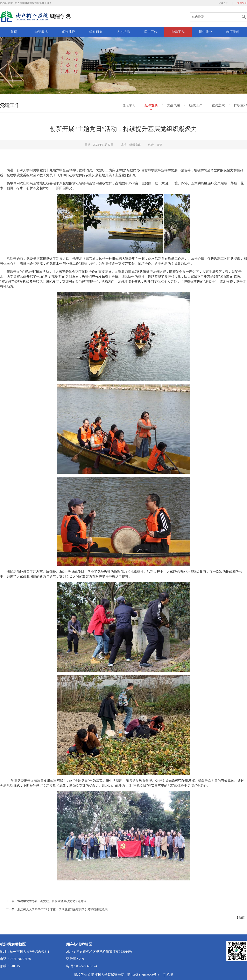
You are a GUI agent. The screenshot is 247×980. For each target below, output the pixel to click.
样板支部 (240, 105)
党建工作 (178, 32)
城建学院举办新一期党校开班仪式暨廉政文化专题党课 (52, 901)
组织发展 (151, 105)
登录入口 (223, 3)
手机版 (168, 975)
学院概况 (41, 32)
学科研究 (96, 32)
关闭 (241, 918)
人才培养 (123, 32)
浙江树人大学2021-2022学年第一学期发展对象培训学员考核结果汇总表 (62, 909)
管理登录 (242, 3)
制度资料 (233, 32)
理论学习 (129, 105)
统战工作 (196, 105)
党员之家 (218, 105)
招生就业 (205, 32)
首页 (14, 32)
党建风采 (174, 105)
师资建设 (69, 32)
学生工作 (151, 32)
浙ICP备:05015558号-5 (143, 975)
